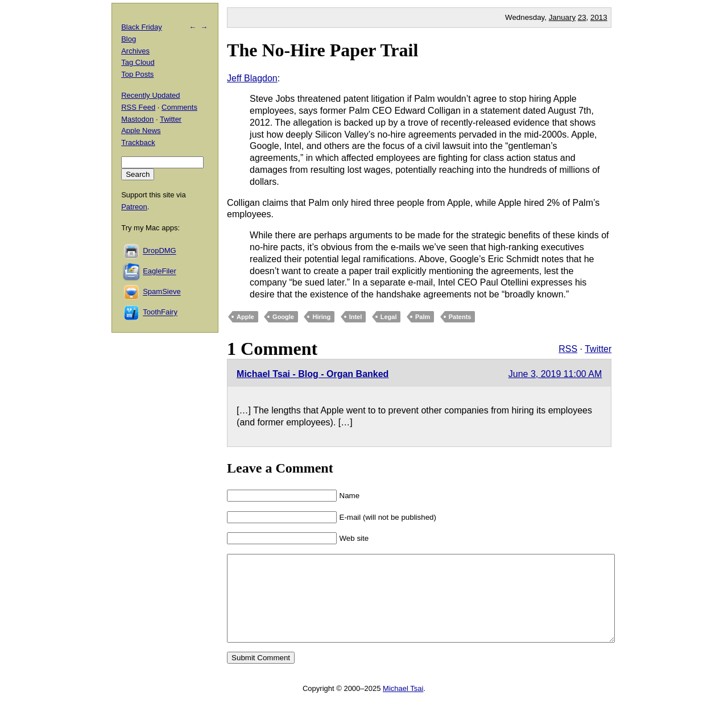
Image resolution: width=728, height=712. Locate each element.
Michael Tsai (403, 705)
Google (283, 317)
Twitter (598, 349)
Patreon (134, 207)
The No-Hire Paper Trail (322, 50)
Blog (129, 39)
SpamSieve (162, 292)
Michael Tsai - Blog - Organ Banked (313, 374)
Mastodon (137, 119)
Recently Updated (150, 95)
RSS (568, 349)
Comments (179, 107)
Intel (356, 317)
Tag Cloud (138, 62)
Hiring (321, 317)
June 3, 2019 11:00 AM (555, 374)
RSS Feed (138, 107)
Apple (245, 317)
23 (582, 17)
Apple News (141, 131)
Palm (423, 317)
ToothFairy (160, 312)
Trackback (138, 142)
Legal (389, 317)
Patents (460, 317)
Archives (135, 51)
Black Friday (142, 27)
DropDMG (160, 251)
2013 (599, 17)
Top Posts (137, 74)
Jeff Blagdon (252, 78)
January (562, 17)
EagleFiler (160, 272)
